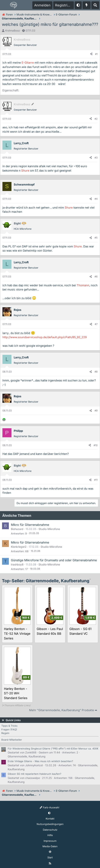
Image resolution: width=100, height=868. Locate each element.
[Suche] (95, 5)
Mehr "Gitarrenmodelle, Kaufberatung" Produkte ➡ (63, 710)
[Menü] (5, 5)
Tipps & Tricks (9, 726)
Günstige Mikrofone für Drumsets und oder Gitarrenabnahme (54, 560)
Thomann (83, 285)
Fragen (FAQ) (9, 729)
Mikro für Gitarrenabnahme (30, 525)
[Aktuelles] (87, 5)
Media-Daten (50, 846)
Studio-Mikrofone (49, 529)
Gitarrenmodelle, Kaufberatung (27, 756)
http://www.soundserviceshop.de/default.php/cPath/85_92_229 (45, 337)
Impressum (50, 841)
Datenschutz (50, 830)
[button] (78, 5)
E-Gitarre (28, 63)
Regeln (5, 733)
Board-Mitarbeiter (12, 740)
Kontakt (50, 819)
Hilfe (50, 835)
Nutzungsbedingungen (50, 824)
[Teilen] (91, 54)
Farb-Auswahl (49, 807)
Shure (25, 171)
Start (50, 857)
